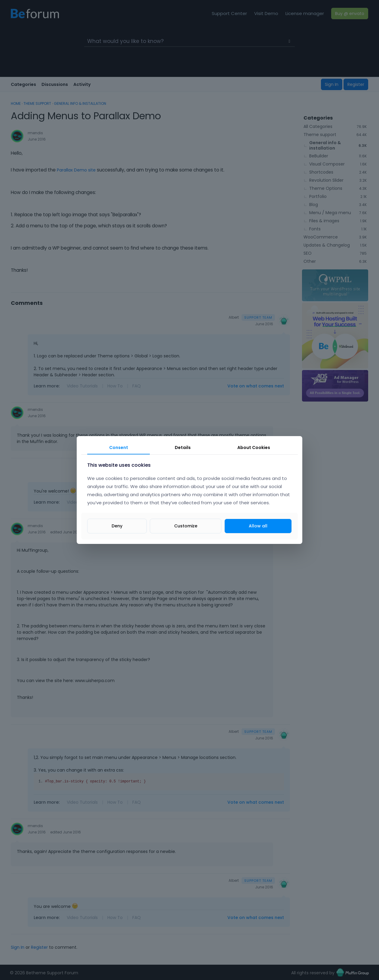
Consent (119, 448)
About (254, 448)
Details (183, 448)
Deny (117, 526)
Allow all (258, 526)
